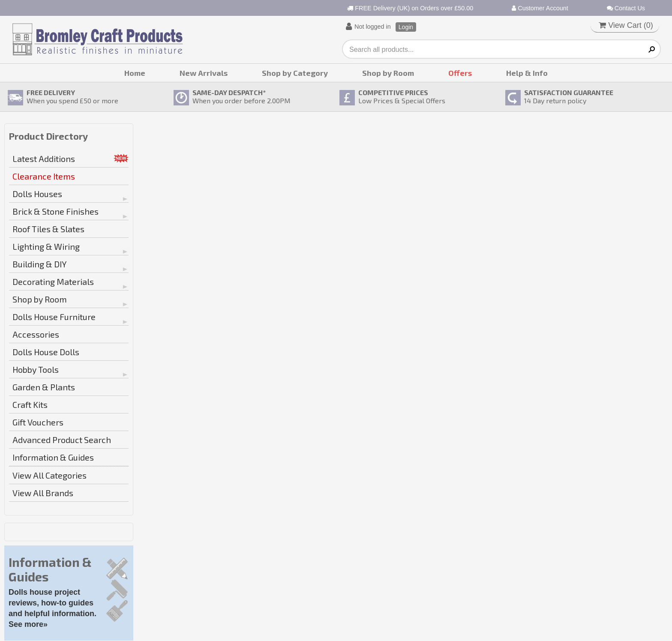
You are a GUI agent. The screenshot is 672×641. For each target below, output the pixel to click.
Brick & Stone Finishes (55, 211)
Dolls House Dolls (46, 352)
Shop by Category (295, 73)
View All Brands (43, 493)
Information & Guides (53, 457)
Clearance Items (44, 176)
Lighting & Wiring (46, 246)
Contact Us (626, 8)
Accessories (36, 334)
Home (135, 73)
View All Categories (49, 475)
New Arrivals (204, 73)
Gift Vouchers (38, 422)
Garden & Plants (44, 387)
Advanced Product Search (62, 440)
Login (406, 27)
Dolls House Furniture (54, 317)
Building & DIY (40, 264)
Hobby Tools (36, 369)
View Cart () (626, 25)
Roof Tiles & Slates (48, 229)
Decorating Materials (53, 282)
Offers (460, 73)
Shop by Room (388, 73)
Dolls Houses (37, 194)
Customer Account (540, 8)
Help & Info (527, 73)
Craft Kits (30, 404)
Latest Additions (44, 159)
